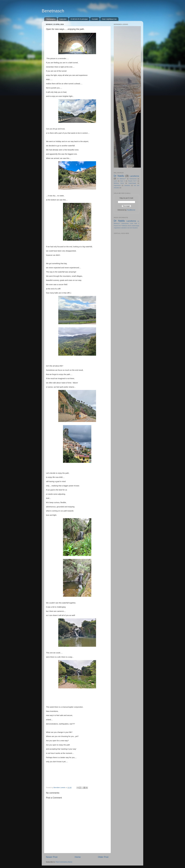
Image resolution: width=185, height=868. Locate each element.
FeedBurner (131, 210)
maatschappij (132, 183)
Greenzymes (133, 179)
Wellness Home (119, 183)
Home (78, 857)
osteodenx (127, 185)
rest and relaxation (133, 228)
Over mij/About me (109, 19)
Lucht (115, 181)
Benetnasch (53, 11)
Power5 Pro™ (132, 181)
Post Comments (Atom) (64, 862)
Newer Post (52, 857)
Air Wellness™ (122, 179)
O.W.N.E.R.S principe (79, 19)
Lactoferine (134, 176)
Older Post (103, 857)
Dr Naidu (119, 176)
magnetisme (117, 185)
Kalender (63, 19)
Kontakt (95, 19)
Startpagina (51, 19)
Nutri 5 (123, 181)
